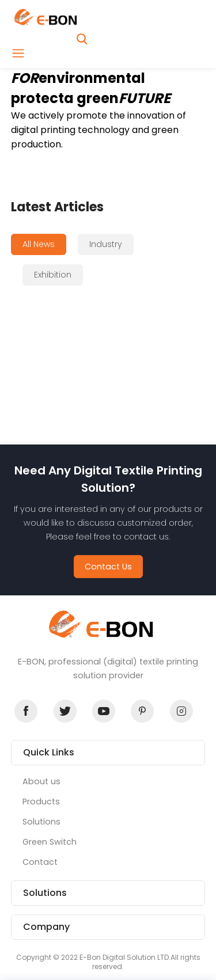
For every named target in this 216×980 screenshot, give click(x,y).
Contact (40, 862)
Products (41, 802)
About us (41, 781)
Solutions (41, 822)
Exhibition (53, 275)
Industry (106, 244)
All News (39, 244)
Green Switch (50, 842)
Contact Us (108, 567)
